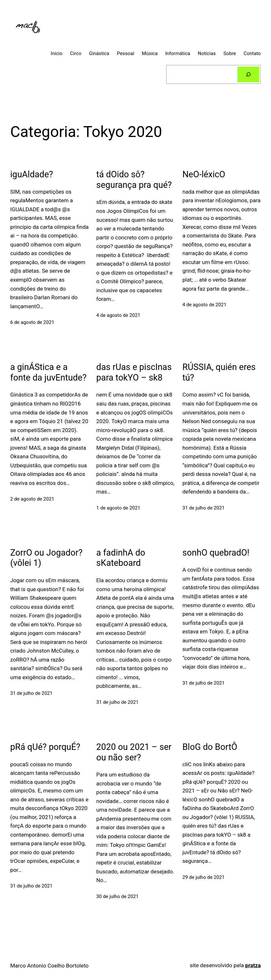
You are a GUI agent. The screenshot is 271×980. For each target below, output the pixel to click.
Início (57, 53)
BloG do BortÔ (210, 747)
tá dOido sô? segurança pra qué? (134, 180)
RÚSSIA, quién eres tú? (219, 372)
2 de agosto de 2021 (32, 499)
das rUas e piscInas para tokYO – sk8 (134, 372)
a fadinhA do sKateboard (121, 558)
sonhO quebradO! (216, 553)
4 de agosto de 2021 (118, 315)
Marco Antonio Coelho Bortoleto (49, 966)
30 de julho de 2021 (117, 896)
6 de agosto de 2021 (32, 322)
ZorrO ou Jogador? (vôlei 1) (46, 558)
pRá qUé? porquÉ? (45, 747)
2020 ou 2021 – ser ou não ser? (134, 752)
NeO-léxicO (204, 174)
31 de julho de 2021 (204, 508)
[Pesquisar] (248, 74)
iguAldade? (32, 174)
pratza (253, 965)
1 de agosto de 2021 (118, 508)
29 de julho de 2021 (204, 877)
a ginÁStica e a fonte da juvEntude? (48, 372)
